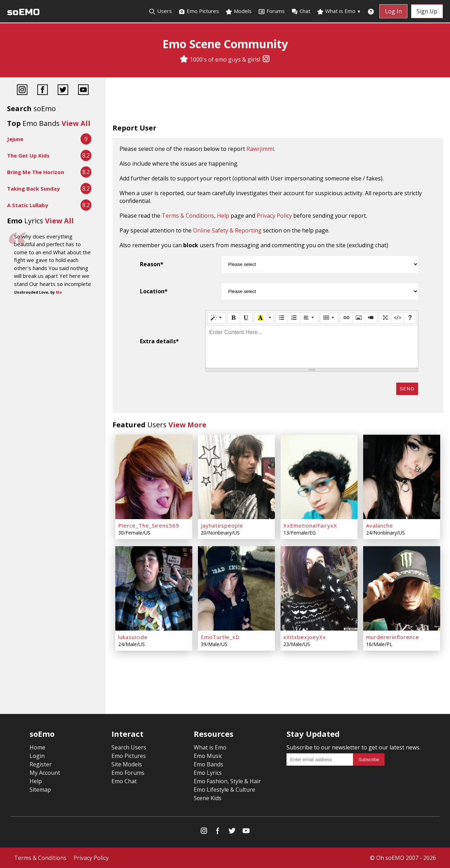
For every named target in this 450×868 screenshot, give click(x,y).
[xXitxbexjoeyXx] (319, 588)
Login (37, 756)
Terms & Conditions (188, 216)
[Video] (371, 318)
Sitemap (40, 790)
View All (76, 123)
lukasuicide (133, 637)
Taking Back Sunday (33, 189)
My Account (45, 773)
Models (239, 11)
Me (59, 292)
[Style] (217, 318)
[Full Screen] (385, 318)
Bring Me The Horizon (36, 172)
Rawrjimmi (260, 149)
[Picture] (359, 318)
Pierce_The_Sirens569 (149, 525)
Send (407, 389)
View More (187, 425)
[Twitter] (63, 91)
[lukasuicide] (154, 588)
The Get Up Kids (28, 155)
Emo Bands (208, 764)
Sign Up (427, 11)
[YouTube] (83, 91)
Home (37, 747)
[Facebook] (43, 91)
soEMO (23, 12)
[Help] (410, 318)
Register (41, 764)
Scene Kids (208, 798)
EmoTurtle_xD (220, 637)
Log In (393, 11)
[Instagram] (266, 59)
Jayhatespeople (222, 525)
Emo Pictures (199, 11)
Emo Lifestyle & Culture (224, 790)
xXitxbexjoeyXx (305, 637)
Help (223, 216)
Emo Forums (128, 773)
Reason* (152, 264)
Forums (271, 11)
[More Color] (270, 318)
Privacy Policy (274, 216)
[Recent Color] (261, 318)
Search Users (129, 747)
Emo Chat (124, 781)
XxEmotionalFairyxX (310, 525)
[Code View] (398, 318)
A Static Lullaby (28, 205)
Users (160, 11)
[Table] (329, 318)
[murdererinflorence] (402, 588)
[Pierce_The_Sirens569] (154, 477)
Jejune (15, 139)
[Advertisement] (278, 102)
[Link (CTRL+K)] (346, 318)
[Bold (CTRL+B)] (234, 318)
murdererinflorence (393, 637)
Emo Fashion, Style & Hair (227, 781)
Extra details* (159, 341)
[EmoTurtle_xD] (236, 588)
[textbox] (312, 347)
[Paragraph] (309, 318)
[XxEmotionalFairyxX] (319, 477)
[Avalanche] (402, 477)
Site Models (127, 764)
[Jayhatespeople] (236, 477)
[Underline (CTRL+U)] (246, 318)
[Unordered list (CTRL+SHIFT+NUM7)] (282, 318)
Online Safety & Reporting (227, 230)
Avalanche (380, 525)
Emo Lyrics (208, 773)
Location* (154, 291)
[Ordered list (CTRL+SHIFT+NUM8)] (294, 318)
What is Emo (339, 11)
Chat (301, 11)
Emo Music (208, 756)
